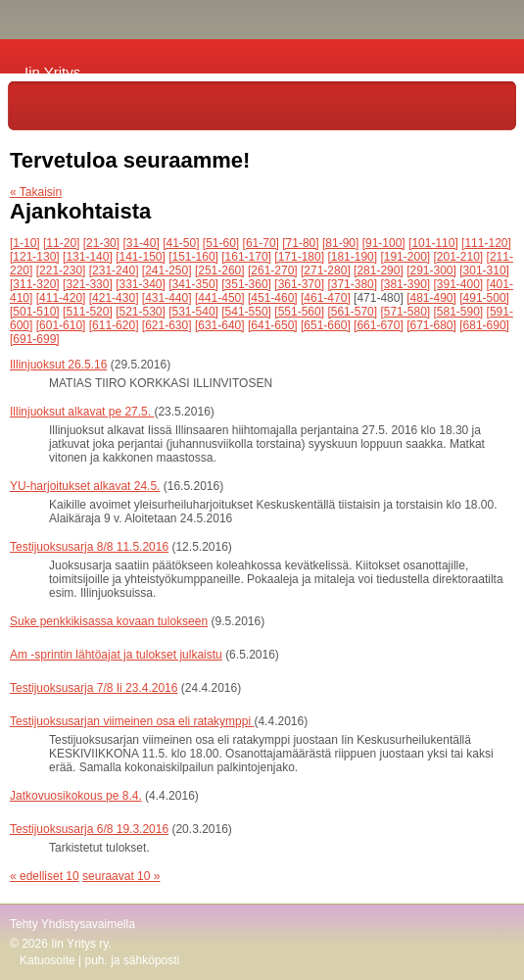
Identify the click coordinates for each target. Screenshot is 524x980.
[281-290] (379, 270)
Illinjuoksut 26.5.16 (58, 365)
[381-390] (405, 284)
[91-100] (384, 243)
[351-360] (246, 284)
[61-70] (261, 243)
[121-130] (35, 257)
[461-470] (326, 298)
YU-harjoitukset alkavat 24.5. (85, 486)
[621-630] (167, 325)
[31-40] (141, 243)
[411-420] (61, 298)
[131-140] (88, 257)
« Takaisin (36, 192)
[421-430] (114, 298)
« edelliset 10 (45, 876)
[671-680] (431, 325)
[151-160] (193, 257)
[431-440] (167, 298)
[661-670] (379, 325)
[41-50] (181, 243)
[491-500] (484, 298)
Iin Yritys (52, 72)
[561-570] (352, 312)
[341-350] (193, 284)
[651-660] (326, 325)
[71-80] (300, 243)
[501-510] (35, 312)
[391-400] (459, 284)
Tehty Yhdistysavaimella (72, 924)
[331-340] (141, 284)
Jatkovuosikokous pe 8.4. (76, 796)
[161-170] (246, 257)
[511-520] (88, 312)
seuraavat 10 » (121, 876)
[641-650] (273, 325)
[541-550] (246, 312)
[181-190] (352, 257)
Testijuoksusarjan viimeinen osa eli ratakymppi (132, 721)
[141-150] (141, 257)
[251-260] (220, 270)
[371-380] (352, 284)
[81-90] (340, 243)
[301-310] (484, 270)
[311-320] (35, 284)
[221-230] (61, 270)
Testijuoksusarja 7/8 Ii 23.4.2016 (94, 688)
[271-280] (326, 270)
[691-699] (35, 339)
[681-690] (484, 325)
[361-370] (299, 284)
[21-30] (101, 243)
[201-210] (459, 257)
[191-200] (405, 257)
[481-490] (431, 298)
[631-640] (220, 325)
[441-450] (220, 298)
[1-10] (25, 243)
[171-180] (299, 257)
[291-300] (431, 270)
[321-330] (88, 284)
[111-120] (486, 243)
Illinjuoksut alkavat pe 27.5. (82, 412)
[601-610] (61, 325)
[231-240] (114, 270)
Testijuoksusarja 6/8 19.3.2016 (89, 829)
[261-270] (273, 270)
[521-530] (141, 312)
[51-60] (221, 243)
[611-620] (114, 325)
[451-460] (273, 298)
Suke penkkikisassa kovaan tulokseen (109, 621)
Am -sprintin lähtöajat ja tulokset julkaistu (116, 655)
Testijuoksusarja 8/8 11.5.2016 (89, 547)
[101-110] (433, 243)
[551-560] (299, 312)
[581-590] (459, 312)
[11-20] (61, 243)
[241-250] (167, 270)
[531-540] (193, 312)
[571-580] (405, 312)
